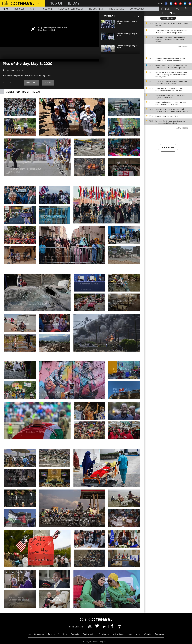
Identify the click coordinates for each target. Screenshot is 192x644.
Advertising (118, 634)
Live (165, 9)
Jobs (130, 634)
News (6, 9)
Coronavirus (137, 9)
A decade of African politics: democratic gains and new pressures (171, 82)
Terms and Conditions (57, 634)
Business (19, 9)
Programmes (117, 9)
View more (168, 148)
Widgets (148, 634)
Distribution (104, 634)
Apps (138, 634)
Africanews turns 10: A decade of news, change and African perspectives (171, 31)
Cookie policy (89, 634)
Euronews (159, 634)
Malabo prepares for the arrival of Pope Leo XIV (172, 25)
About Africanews (36, 634)
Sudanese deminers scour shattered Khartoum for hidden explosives (170, 60)
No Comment (96, 9)
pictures (48, 83)
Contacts (75, 634)
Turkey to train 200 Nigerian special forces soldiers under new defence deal (172, 110)
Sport (34, 9)
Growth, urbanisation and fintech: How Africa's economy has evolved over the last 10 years (171, 74)
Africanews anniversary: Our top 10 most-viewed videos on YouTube (170, 89)
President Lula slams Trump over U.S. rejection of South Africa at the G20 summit (170, 39)
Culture (48, 9)
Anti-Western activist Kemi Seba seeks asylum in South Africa (171, 96)
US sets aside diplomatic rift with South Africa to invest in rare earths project (171, 66)
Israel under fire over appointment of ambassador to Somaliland (171, 122)
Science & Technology (71, 9)
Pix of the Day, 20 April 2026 (166, 116)
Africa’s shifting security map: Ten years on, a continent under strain (171, 103)
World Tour (31, 83)
